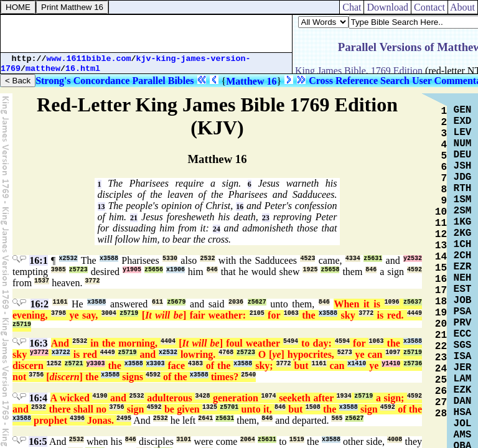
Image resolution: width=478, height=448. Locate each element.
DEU (463, 155)
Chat (352, 7)
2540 (248, 375)
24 (217, 229)
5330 (170, 259)
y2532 (413, 259)
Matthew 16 (251, 81)
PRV (463, 323)
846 (212, 270)
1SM (463, 200)
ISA (463, 357)
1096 (392, 302)
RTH (463, 189)
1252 (54, 364)
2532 (207, 259)
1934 (344, 396)
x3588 (109, 259)
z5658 (330, 270)
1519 (297, 440)
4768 (226, 352)
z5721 (74, 364)
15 (441, 268)
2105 (257, 313)
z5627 (257, 302)
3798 (59, 313)
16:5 (38, 441)
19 (441, 313)
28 (441, 414)
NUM (463, 144)
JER (463, 368)
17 (441, 291)
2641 (205, 418)
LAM (463, 379)
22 (441, 347)
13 (101, 207)
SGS (463, 345)
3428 (202, 396)
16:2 (40, 304)
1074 (269, 396)
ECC (463, 334)
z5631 (373, 259)
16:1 (38, 260)
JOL (463, 424)
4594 (342, 341)
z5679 (176, 302)
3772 (92, 281)
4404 (168, 341)
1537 (42, 281)
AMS (463, 435)
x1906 (176, 270)
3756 (36, 375)
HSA (463, 413)
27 (441, 403)
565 (337, 418)
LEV (463, 133)
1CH (463, 245)
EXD (463, 121)
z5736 (413, 364)
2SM (463, 211)
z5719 (129, 313)
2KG (463, 233)
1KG (463, 222)
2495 (124, 418)
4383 (195, 364)
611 (157, 302)
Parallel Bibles (163, 81)
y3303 (96, 364)
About (463, 7)
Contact (429, 7)
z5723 (78, 270)
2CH (463, 256)
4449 (415, 313)
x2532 (68, 259)
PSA (463, 312)
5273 (345, 352)
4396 (77, 418)
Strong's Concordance (82, 81)
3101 (184, 440)
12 (441, 235)
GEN (463, 110)
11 (441, 223)
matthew (43, 69)
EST (463, 289)
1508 (313, 407)
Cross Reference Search (359, 81)
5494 (291, 341)
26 (441, 391)
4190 (100, 396)
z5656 (154, 270)
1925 (310, 270)
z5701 (229, 407)
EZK (463, 390)
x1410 (357, 364)
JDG (463, 177)
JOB (463, 301)
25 (441, 380)
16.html (83, 69)
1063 (291, 313)
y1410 (391, 364)
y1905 (132, 270)
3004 (109, 313)
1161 (60, 302)
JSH (463, 166)
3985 (59, 270)
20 (441, 324)
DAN (463, 401)
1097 (393, 352)
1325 (210, 407)
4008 (395, 440)
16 (240, 207)
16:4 (38, 398)
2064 (248, 440)
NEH (463, 278)
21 (134, 218)
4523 (307, 259)
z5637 (413, 302)
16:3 (38, 343)
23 (266, 218)
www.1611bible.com (89, 59)
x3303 (156, 364)
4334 (353, 259)
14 (441, 257)
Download (387, 7)
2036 (236, 302)
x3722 (61, 352)
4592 (415, 270)
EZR (463, 267)
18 (441, 302)
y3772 (39, 352)
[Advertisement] (146, 34)
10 (441, 212)
